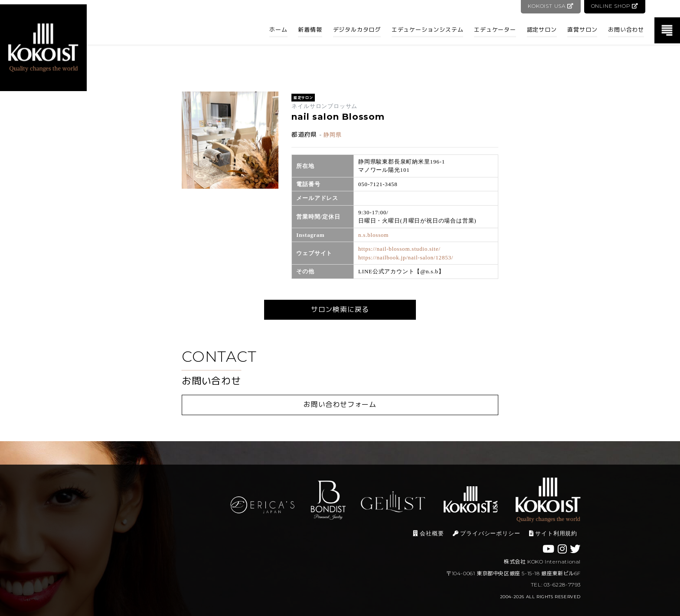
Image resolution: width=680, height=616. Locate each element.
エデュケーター (495, 29)
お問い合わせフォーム (340, 405)
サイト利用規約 (553, 533)
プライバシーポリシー (487, 533)
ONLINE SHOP (615, 6)
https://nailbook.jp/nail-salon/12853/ (406, 257)
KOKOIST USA (551, 6)
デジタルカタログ (357, 29)
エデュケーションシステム (428, 29)
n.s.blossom (373, 235)
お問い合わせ (626, 29)
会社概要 (428, 533)
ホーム (278, 29)
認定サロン (542, 29)
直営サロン (582, 29)
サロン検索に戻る (340, 310)
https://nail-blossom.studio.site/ (399, 249)
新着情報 (310, 29)
